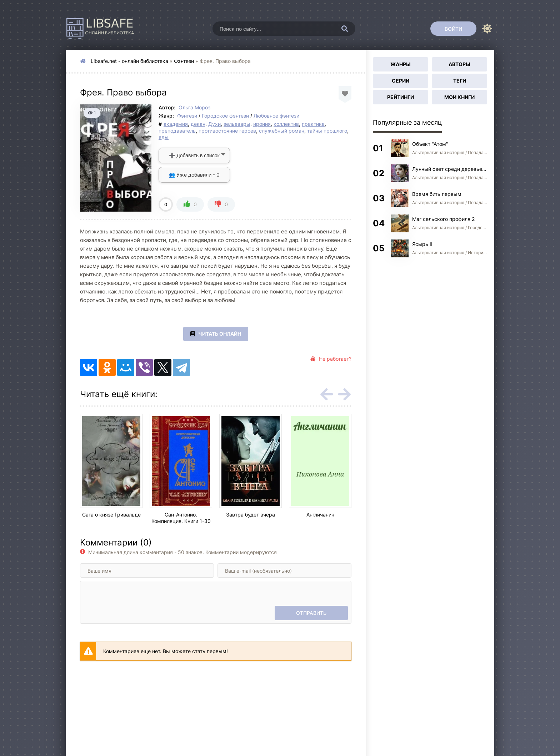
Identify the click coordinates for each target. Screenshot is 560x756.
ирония (262, 124)
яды (164, 137)
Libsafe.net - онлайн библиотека (129, 61)
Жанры (401, 64)
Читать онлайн (216, 334)
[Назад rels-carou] (326, 394)
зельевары (237, 124)
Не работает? (331, 359)
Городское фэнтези (225, 116)
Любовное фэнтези (276, 116)
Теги (460, 81)
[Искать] (345, 29)
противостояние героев (227, 131)
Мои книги (459, 97)
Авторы (459, 64)
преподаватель (177, 131)
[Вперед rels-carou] (344, 394)
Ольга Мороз (194, 107)
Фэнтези (184, 61)
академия (176, 124)
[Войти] (453, 29)
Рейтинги (401, 97)
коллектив (286, 124)
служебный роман (282, 131)
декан (198, 124)
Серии (401, 81)
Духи (214, 124)
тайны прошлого (327, 131)
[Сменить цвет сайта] (487, 29)
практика (313, 124)
